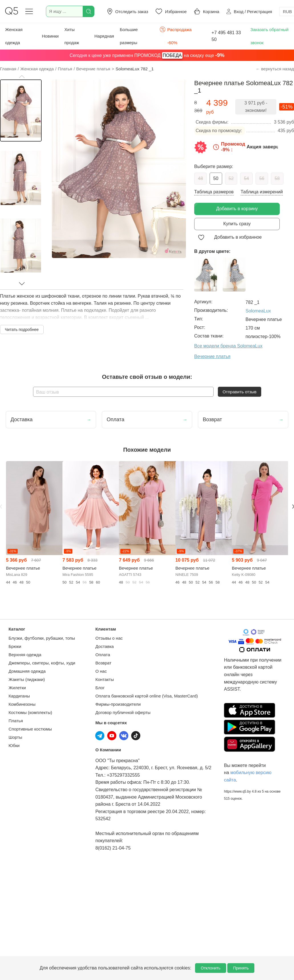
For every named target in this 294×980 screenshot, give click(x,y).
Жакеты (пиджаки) (27, 679)
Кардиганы (19, 696)
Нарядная (104, 36)
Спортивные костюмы (30, 729)
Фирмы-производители (118, 704)
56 (262, 178)
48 (200, 178)
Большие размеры (129, 36)
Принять (241, 968)
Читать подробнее (22, 330)
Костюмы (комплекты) (30, 712)
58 (277, 178)
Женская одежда (14, 36)
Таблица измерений (262, 192)
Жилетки (17, 688)
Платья (16, 721)
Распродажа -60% (176, 35)
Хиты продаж (72, 36)
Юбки (14, 745)
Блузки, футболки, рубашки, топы (42, 638)
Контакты (105, 679)
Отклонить (211, 968)
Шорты (15, 737)
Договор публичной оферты (123, 712)
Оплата (103, 655)
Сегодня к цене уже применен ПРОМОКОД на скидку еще (147, 55)
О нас (101, 671)
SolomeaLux (258, 311)
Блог (100, 688)
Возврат (103, 663)
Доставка (104, 646)
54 (246, 178)
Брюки (15, 646)
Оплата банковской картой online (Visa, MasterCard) (146, 696)
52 (231, 178)
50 (216, 178)
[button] (22, 77)
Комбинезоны (22, 704)
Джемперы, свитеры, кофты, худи (42, 663)
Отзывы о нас (109, 638)
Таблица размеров (214, 192)
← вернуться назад (275, 69)
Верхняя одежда (25, 655)
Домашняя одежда (27, 671)
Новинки (50, 36)
